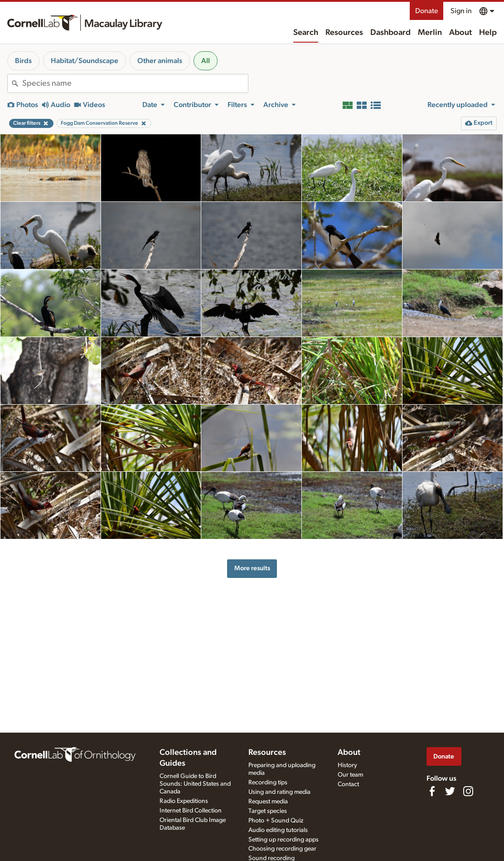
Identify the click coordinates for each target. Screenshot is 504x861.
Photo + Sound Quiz (276, 821)
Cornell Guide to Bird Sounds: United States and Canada (195, 784)
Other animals (160, 61)
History (347, 765)
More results (252, 568)
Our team (350, 775)
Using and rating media (279, 792)
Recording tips (268, 783)
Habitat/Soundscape (85, 61)
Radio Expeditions (184, 801)
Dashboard (390, 33)
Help (488, 33)
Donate (426, 11)
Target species (268, 811)
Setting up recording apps (283, 840)
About (460, 33)
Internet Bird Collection (191, 811)
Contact (348, 784)
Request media (268, 802)
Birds (23, 61)
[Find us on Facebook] (432, 791)
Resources (344, 33)
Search (306, 33)
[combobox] (135, 83)
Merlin (430, 33)
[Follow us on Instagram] (468, 791)
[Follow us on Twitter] (450, 791)
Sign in (461, 11)
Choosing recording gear (282, 849)
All (206, 61)
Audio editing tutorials (278, 830)
